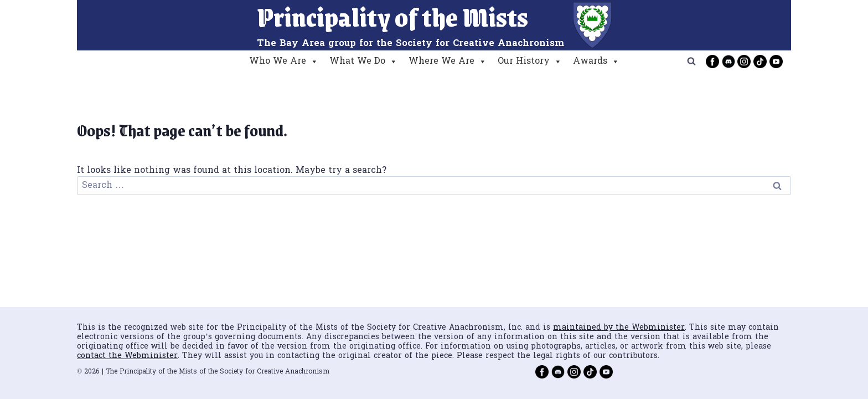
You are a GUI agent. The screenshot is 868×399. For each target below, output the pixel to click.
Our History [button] (530, 62)
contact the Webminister (127, 356)
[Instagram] (744, 62)
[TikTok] (760, 62)
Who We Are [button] (284, 62)
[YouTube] (776, 62)
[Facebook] (712, 62)
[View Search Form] (691, 62)
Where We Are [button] (448, 62)
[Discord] (728, 62)
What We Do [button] (363, 62)
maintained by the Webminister (619, 328)
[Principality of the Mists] (434, 25)
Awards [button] (596, 62)
